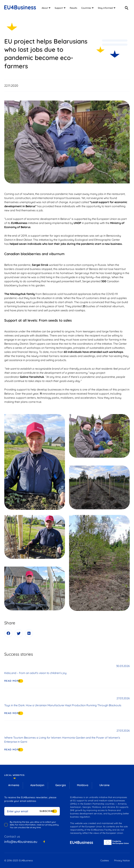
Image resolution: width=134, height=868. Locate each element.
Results (73, 8)
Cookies (105, 860)
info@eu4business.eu (21, 842)
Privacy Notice (122, 860)
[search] (126, 8)
